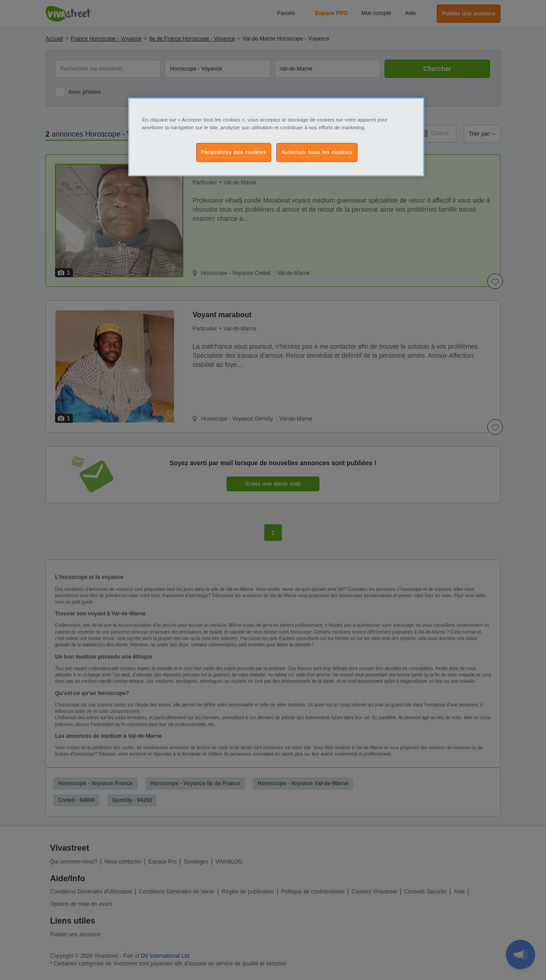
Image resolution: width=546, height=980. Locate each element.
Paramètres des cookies (234, 152)
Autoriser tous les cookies (317, 152)
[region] (276, 137)
